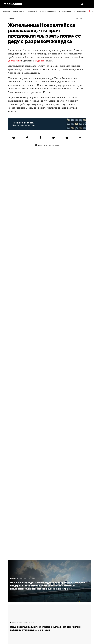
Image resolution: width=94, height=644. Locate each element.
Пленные (6, 11)
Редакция (6, 564)
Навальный (33, 11)
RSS (5, 592)
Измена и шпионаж (48, 11)
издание (39, 61)
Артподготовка (65, 11)
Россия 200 (7, 613)
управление (15, 61)
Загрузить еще (49, 476)
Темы (5, 584)
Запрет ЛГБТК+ (19, 11)
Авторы (6, 578)
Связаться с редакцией (47, 145)
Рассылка (6, 599)
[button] (88, 4)
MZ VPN (6, 606)
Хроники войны (80, 11)
